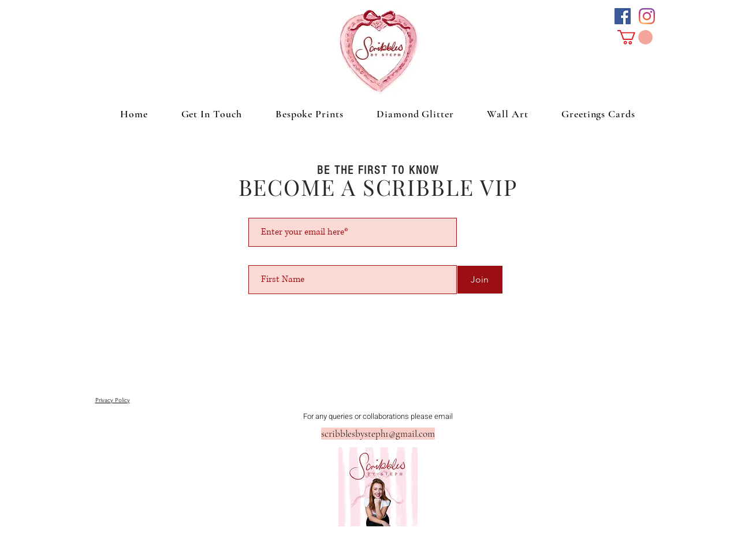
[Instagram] (647, 16)
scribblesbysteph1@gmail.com (378, 434)
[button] (635, 37)
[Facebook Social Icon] (623, 16)
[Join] (480, 280)
